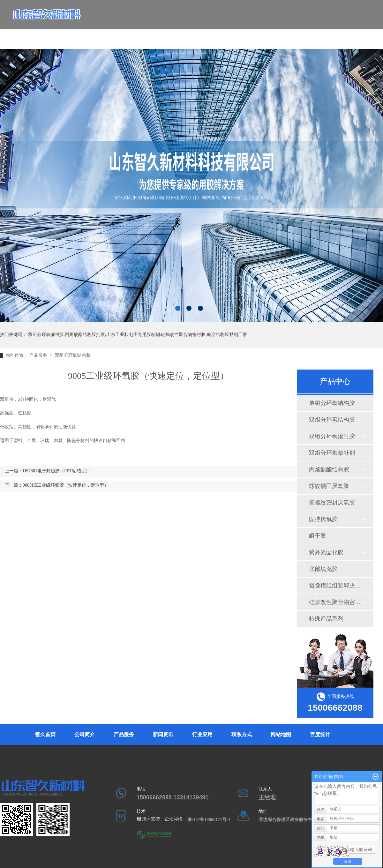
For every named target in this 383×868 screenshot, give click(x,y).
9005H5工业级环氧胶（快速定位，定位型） (66, 485)
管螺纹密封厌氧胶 (332, 503)
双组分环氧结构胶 (73, 355)
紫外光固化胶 (326, 552)
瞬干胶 (318, 536)
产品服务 (169, 34)
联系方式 (257, 34)
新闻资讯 (199, 34)
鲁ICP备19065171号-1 (211, 820)
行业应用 (228, 34)
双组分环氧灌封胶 (332, 436)
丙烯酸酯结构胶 (329, 469)
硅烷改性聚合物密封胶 (335, 602)
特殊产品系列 (326, 619)
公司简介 (140, 34)
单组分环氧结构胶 (332, 403)
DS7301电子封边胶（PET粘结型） (56, 471)
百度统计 (320, 734)
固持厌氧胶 (323, 519)
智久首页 (110, 34)
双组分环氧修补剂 (332, 453)
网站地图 (281, 734)
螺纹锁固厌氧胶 (329, 486)
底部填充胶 (323, 569)
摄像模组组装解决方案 (335, 586)
